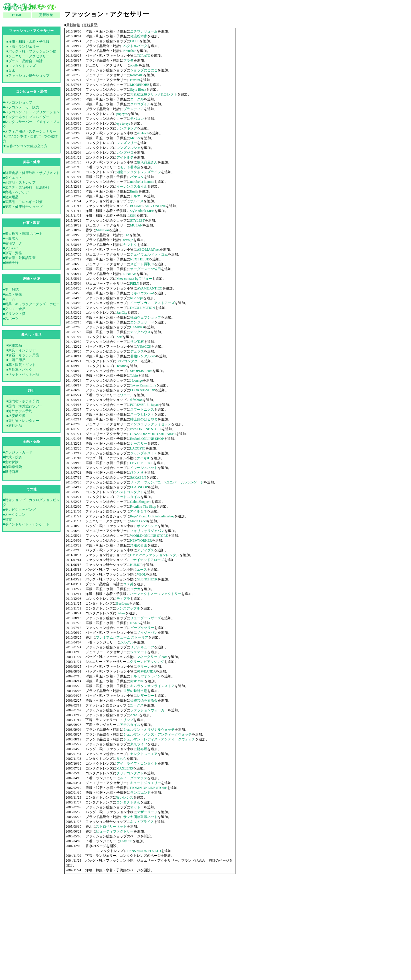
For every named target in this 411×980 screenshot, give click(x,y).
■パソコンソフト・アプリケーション (31, 112)
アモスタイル (130, 725)
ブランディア (134, 109)
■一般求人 (11, 238)
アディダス (146, 550)
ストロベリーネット (111, 827)
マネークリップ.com (152, 657)
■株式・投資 (12, 457)
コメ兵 (128, 584)
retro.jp (128, 240)
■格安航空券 (16, 416)
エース (142, 570)
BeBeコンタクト (129, 361)
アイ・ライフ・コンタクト (137, 764)
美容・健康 (31, 162)
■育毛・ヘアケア (16, 192)
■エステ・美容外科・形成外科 (26, 187)
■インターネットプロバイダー (26, 117)
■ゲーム (9, 299)
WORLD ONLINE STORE (149, 536)
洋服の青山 (139, 545)
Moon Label (138, 521)
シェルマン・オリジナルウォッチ (149, 730)
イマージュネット (144, 468)
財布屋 (142, 749)
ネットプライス (142, 822)
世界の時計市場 (135, 691)
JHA (126, 235)
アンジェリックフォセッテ (151, 424)
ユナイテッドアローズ (147, 560)
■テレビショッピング (19, 510)
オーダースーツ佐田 (146, 269)
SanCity (122, 313)
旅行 (31, 390)
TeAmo (122, 366)
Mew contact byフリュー (134, 279)
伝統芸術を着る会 (144, 700)
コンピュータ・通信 (31, 92)
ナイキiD (144, 458)
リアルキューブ (142, 647)
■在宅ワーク (12, 243)
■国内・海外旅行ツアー (24, 406)
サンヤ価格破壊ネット (140, 817)
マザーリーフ (147, 812)
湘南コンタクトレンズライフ (139, 172)
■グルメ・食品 (14, 309)
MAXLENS (125, 768)
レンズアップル (128, 608)
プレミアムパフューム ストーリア (122, 637)
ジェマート (139, 652)
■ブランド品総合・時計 (24, 61)
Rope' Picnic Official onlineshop (152, 516)
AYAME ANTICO (150, 288)
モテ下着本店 (130, 167)
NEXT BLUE (140, 259)
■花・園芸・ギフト (21, 365)
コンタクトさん (128, 802)
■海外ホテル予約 (19, 411)
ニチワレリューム (144, 31)
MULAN (136, 225)
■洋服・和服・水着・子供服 (28, 42)
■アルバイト (12, 248)
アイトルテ (125, 157)
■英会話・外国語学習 (19, 258)
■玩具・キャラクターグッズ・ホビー (31, 304)
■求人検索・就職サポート (23, 234)
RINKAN (130, 274)
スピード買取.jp (142, 264)
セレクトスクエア (144, 754)
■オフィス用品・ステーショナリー (30, 131)
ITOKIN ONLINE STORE (149, 788)
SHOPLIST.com (141, 371)
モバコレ (137, 119)
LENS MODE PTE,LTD (144, 851)
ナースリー (139, 444)
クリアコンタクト (130, 773)
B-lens (121, 613)
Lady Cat (126, 841)
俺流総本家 (139, 36)
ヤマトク (130, 245)
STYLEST (137, 220)
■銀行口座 (11, 472)
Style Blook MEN (142, 211)
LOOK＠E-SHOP (143, 390)
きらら (121, 759)
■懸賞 (7, 519)
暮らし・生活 (31, 335)
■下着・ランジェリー (23, 46)
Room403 (137, 75)
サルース (137, 201)
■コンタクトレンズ (21, 66)
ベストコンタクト (130, 492)
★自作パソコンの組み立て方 (25, 146)
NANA (135, 623)
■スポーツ (11, 319)
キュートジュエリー (146, 783)
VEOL (141, 574)
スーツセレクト (142, 414)
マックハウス (140, 332)
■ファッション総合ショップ (28, 76)
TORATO (144, 56)
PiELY (135, 284)
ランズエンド (140, 793)
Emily (134, 191)
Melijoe (135, 138)
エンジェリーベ (142, 322)
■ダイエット (12, 178)
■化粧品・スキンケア (19, 183)
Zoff (119, 337)
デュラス (137, 351)
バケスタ (137, 177)
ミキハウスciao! (142, 293)
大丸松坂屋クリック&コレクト (154, 94)
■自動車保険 (12, 467)
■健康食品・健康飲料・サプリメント (31, 173)
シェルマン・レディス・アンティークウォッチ (159, 739)
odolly (134, 65)
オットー (137, 807)
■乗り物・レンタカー (23, 421)
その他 (31, 489)
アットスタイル (128, 497)
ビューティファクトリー (115, 831)
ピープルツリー (142, 628)
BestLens (123, 604)
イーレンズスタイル (132, 187)
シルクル (127, 642)
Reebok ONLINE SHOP (147, 439)
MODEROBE (140, 85)
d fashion (136, 400)
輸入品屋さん (147, 162)
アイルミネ (138, 511)
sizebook (143, 133)
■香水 (11, 71)
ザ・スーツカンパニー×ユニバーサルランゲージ (167, 482)
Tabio (134, 376)
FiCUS (135, 41)
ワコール (127, 395)
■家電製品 (14, 345)
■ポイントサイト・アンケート (26, 524)
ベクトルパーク (135, 46)
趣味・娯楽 (31, 279)
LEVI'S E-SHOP (142, 463)
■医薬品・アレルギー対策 (23, 202)
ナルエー (137, 196)
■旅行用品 (14, 426)
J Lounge (136, 380)
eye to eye (123, 123)
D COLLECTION (143, 308)
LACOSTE (138, 448)
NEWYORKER (141, 540)
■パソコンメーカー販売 (21, 107)
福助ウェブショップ (146, 317)
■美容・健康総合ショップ (23, 207)
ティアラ (123, 599)
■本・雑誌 (11, 289)
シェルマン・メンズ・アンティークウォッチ (158, 734)
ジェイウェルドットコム (149, 254)
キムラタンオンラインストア (152, 686)
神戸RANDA (147, 671)
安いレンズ (125, 797)
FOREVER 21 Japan (144, 405)
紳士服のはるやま (144, 419)
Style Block (138, 90)
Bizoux (135, 80)
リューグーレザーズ (146, 618)
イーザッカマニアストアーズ (152, 303)
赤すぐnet (137, 681)
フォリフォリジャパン (147, 531)
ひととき (137, 473)
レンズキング (127, 128)
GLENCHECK (147, 579)
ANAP (135, 715)
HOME (17, 15)
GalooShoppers (141, 502)
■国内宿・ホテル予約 (23, 401)
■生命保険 (11, 462)
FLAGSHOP (139, 487)
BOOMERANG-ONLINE (148, 206)
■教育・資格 (12, 253)
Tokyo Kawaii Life (143, 385)
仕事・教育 (31, 223)
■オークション (14, 515)
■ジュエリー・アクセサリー (28, 56)
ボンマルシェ (147, 526)
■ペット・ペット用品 (23, 374)
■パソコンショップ (18, 102)
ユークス (137, 705)
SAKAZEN (138, 477)
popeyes (122, 114)
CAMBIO (137, 327)
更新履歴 (46, 15)
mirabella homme (142, 182)
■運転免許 (11, 263)
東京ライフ (139, 744)
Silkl (133, 216)
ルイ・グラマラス (134, 778)
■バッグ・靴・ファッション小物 (31, 51)
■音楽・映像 (12, 294)
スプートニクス (142, 410)
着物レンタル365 (143, 356)
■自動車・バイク (19, 370)
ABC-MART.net (148, 250)
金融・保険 (31, 442)
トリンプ (126, 720)
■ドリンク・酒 (14, 314)
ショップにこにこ (144, 70)
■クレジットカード (18, 452)
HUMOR (136, 565)
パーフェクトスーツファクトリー (156, 594)
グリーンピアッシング (147, 662)
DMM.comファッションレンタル (155, 555)
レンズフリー (127, 143)
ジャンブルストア (144, 453)
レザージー (146, 696)
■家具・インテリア (21, 350)
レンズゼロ (125, 153)
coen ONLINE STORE (146, 429)
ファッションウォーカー (149, 710)
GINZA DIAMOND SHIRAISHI (153, 434)
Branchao (130, 51)
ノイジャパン (147, 633)
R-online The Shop (143, 507)
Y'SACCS (144, 347)
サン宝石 (137, 342)
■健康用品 (11, 197)
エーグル (137, 99)
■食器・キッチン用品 (23, 355)
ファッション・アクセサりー (31, 31)
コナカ (135, 589)
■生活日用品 (16, 360)
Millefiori (103, 230)
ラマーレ (144, 667)
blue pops (137, 298)
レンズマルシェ (128, 148)
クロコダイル (140, 104)
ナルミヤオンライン (146, 676)
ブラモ (128, 60)
